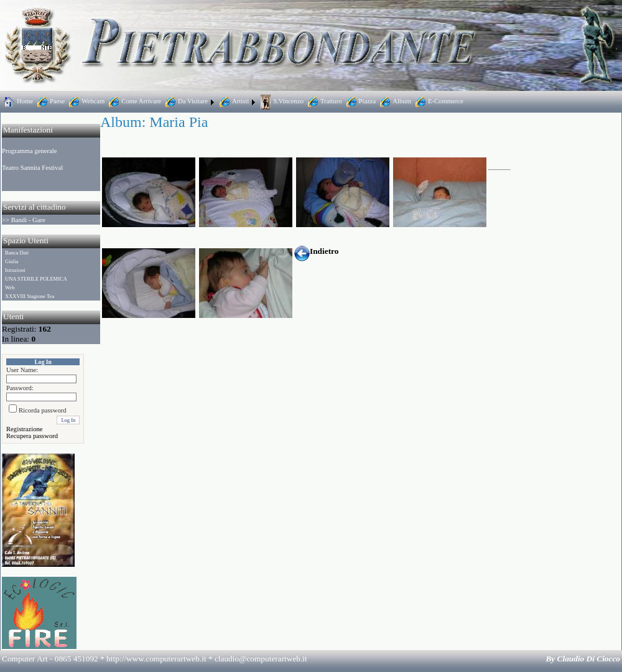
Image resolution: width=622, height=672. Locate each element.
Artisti (233, 101)
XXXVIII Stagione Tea (30, 296)
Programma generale (29, 151)
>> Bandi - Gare (24, 220)
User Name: (22, 370)
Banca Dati (17, 253)
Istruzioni (15, 270)
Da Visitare (185, 101)
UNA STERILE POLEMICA (36, 279)
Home (17, 101)
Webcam (86, 101)
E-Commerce (438, 101)
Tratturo (324, 101)
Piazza (360, 101)
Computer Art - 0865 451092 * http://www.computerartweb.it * (155, 659)
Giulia (12, 261)
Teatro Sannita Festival (32, 168)
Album (394, 101)
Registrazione (25, 429)
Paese (50, 101)
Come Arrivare (134, 101)
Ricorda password (43, 410)
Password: (20, 388)
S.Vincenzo (281, 101)
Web (10, 287)
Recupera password (32, 436)
